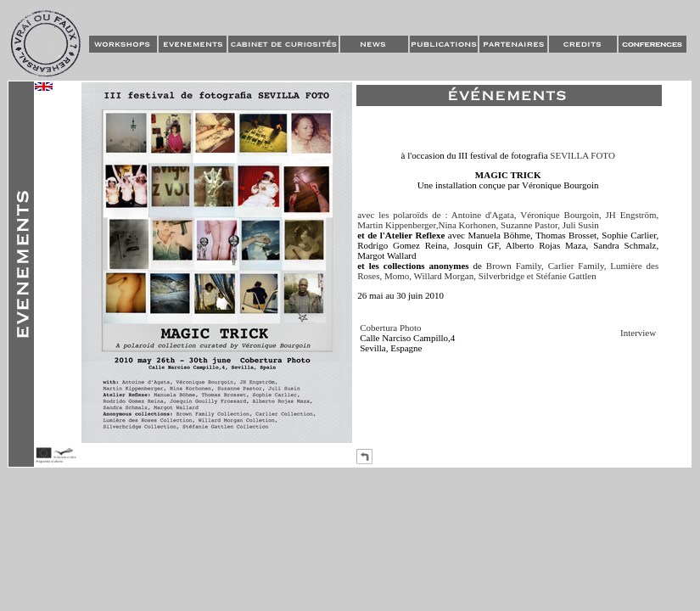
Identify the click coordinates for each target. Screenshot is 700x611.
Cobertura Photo (390, 328)
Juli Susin (581, 225)
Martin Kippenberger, (398, 225)
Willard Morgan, (445, 276)
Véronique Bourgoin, (561, 215)
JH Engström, (633, 215)
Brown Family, (515, 266)
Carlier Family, (577, 266)
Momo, (399, 276)
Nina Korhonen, (468, 225)
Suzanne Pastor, (530, 225)
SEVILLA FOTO (582, 155)
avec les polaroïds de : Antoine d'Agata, (437, 215)
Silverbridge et (506, 276)
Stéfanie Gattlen (565, 276)
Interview (638, 333)
